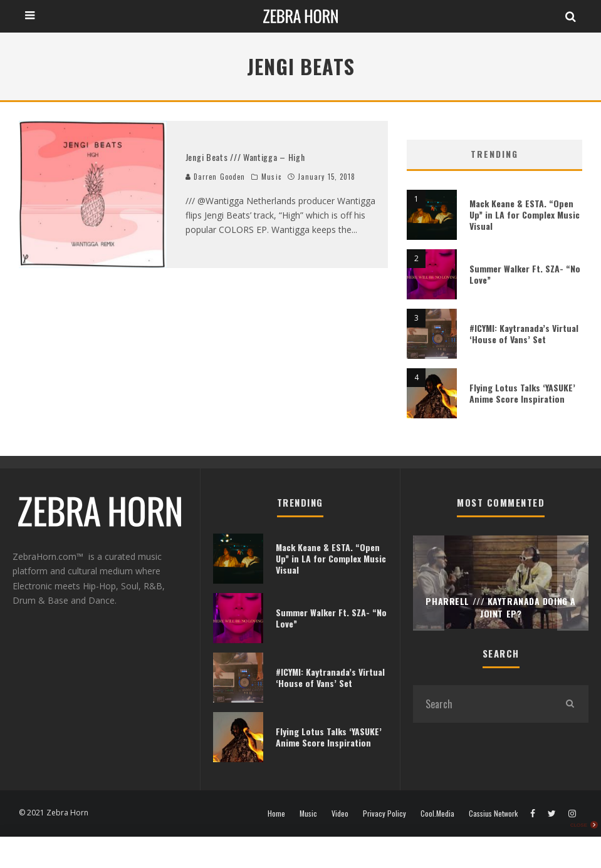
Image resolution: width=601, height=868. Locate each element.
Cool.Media (437, 814)
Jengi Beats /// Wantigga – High (245, 157)
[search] (570, 704)
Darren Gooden (215, 177)
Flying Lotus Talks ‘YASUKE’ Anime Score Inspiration (522, 393)
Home (276, 814)
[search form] (482, 704)
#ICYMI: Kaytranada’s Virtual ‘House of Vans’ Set (524, 333)
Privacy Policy (384, 814)
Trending (494, 154)
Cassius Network (493, 814)
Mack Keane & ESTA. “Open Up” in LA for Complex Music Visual (525, 214)
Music (271, 177)
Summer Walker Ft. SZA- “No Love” (525, 274)
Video (340, 814)
